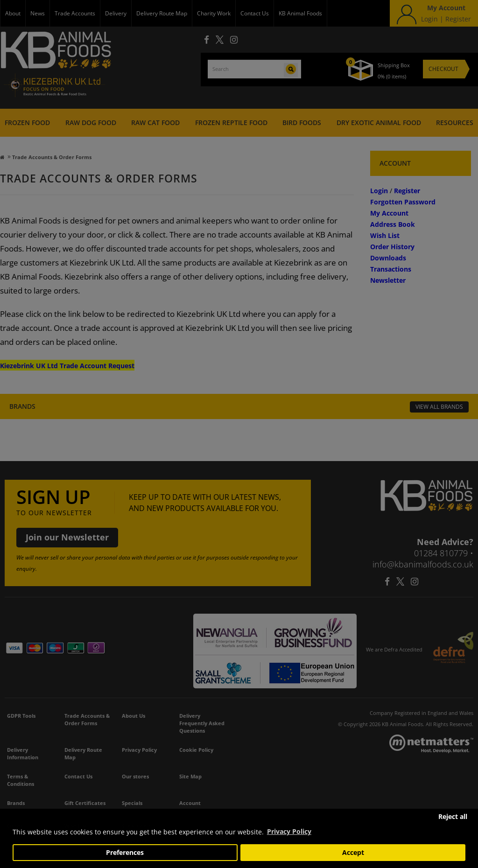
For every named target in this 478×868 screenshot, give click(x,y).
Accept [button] (353, 853)
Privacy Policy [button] (289, 831)
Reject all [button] (453, 817)
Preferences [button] (125, 853)
